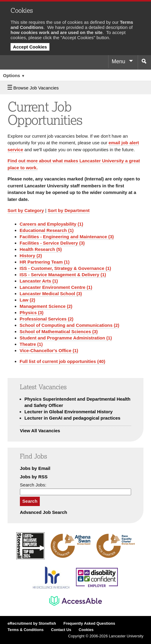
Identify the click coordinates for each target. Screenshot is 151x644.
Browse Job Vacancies (33, 88)
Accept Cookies (30, 47)
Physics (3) (31, 313)
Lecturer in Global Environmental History (69, 412)
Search (30, 501)
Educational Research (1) (47, 230)
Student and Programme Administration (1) (66, 338)
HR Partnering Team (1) (45, 262)
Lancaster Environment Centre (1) (56, 287)
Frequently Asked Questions (89, 624)
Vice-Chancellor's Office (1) (49, 350)
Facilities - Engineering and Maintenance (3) (67, 237)
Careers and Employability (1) (51, 224)
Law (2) (27, 300)
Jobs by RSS (34, 477)
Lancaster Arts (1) (39, 281)
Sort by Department (69, 210)
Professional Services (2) (46, 319)
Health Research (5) (41, 249)
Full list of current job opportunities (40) (62, 361)
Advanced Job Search (44, 512)
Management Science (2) (46, 306)
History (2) (31, 256)
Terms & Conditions (26, 630)
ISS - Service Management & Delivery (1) (63, 275)
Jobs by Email (35, 468)
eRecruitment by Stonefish (32, 624)
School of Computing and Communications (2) (69, 325)
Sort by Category (26, 210)
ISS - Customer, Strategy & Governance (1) (65, 268)
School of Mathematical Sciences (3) (59, 331)
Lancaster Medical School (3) (51, 294)
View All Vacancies (40, 431)
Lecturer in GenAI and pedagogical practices (72, 418)
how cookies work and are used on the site (57, 32)
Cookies (86, 630)
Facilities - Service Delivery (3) (52, 243)
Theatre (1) (31, 344)
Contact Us (61, 630)
